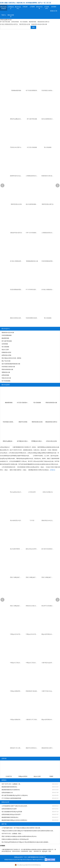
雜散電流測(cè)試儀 (16, 204)
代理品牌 (25, 7)
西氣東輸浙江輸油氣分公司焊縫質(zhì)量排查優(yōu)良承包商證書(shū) (32, 691)
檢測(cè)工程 (54, 11)
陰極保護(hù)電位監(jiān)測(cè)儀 (48, 176)
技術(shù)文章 (39, 8)
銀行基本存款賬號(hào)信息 (48, 549)
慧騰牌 (51, 776)
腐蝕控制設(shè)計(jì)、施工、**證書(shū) (48, 520)
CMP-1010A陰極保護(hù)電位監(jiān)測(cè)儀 (32, 233)
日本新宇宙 (9, 776)
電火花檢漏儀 (48, 147)
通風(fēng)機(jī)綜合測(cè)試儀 (16, 119)
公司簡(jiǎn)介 (11, 8)
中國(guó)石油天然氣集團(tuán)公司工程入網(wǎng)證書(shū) (32, 634)
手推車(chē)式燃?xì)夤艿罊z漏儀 (16, 147)
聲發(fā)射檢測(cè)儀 (51, 403)
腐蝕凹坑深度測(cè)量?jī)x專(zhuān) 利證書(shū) (32, 748)
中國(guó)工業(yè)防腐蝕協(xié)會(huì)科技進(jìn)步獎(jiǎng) (16, 663)
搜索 (33, 27)
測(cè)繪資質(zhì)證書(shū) (16, 520)
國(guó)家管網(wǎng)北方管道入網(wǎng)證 (48, 720)
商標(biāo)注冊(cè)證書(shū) (32, 606)
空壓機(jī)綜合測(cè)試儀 (37, 441)
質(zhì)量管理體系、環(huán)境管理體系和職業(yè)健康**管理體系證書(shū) (16, 549)
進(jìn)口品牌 (37, 776)
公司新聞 (32, 7)
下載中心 (4, 15)
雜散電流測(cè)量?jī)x (48, 204)
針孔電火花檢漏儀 (32, 147)
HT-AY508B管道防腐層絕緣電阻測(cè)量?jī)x (32, 290)
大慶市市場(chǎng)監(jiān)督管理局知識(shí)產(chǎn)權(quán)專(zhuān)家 (48, 691)
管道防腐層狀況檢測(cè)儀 (32, 318)
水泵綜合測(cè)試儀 (51, 441)
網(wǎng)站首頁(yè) (4, 8)
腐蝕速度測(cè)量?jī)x (51, 422)
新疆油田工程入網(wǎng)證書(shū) (16, 748)
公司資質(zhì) (47, 8)
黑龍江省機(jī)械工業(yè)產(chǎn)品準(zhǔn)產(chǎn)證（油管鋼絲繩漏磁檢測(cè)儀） (32, 577)
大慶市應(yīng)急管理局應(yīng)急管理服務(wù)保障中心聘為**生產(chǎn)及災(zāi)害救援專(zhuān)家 (48, 663)
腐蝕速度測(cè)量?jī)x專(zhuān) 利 (48, 748)
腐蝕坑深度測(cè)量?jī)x (16, 318)
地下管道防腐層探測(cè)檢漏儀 (32, 90)
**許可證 (32, 520)
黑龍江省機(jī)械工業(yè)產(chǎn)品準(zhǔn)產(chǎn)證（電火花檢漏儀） (16, 577)
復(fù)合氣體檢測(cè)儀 (48, 119)
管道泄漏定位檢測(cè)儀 (48, 90)
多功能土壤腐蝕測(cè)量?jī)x (48, 290)
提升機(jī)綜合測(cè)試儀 (23, 441)
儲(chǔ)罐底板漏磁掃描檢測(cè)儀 (32, 204)
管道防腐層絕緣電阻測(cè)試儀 (48, 261)
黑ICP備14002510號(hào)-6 (25, 860)
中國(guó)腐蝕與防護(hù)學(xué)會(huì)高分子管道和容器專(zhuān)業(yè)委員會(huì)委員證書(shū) (16, 691)
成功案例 (54, 7)
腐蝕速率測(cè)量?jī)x (16, 233)
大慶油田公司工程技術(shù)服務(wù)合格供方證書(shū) (32, 720)
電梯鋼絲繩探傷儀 (16, 90)
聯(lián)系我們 (11, 16)
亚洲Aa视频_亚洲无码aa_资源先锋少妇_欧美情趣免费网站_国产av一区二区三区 (26, 3)
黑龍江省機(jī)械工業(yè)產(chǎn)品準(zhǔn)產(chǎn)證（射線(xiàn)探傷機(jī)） (16, 606)
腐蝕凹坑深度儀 (23, 422)
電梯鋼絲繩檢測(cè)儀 (32, 261)
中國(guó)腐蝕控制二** (16, 720)
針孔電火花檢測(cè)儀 (23, 403)
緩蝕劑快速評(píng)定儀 (16, 176)
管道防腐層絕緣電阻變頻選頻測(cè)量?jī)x (16, 290)
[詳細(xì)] (53, 470)
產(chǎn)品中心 (18, 8)
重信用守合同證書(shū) (48, 606)
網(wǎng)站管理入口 (38, 860)
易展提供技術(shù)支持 (11, 860)
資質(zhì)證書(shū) (48, 492)
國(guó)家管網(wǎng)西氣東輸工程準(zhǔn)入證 (48, 634)
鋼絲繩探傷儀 (9, 403)
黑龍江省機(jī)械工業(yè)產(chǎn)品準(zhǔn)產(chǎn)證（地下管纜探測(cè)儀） (48, 577)
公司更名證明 (32, 492)
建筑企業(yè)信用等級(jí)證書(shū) (32, 549)
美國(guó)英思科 (23, 776)
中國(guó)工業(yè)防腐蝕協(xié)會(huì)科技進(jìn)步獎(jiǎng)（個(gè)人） (32, 663)
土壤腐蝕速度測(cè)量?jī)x (32, 176)
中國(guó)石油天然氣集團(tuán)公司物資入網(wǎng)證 (16, 634)
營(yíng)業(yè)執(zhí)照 (16, 492)
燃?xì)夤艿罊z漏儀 (32, 119)
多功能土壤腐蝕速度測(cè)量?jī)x (16, 261)
